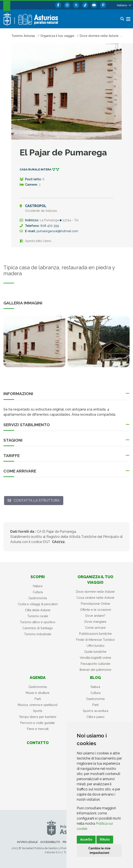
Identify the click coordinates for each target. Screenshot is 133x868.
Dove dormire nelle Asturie (95, 592)
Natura (38, 586)
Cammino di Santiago (38, 628)
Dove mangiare (95, 622)
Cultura (38, 592)
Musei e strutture (38, 693)
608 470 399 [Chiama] (50, 226)
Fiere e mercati (38, 729)
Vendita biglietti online (95, 658)
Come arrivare (95, 628)
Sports (38, 711)
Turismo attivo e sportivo (38, 622)
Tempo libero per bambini (38, 717)
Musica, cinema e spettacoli (38, 705)
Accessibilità (50, 842)
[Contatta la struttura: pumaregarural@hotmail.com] (34, 501)
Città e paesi (95, 717)
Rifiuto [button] (105, 839)
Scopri (38, 577)
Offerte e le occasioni (95, 610)
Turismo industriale (38, 634)
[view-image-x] (34, 341)
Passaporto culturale (95, 664)
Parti (38, 699)
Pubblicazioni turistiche (95, 634)
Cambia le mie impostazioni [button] (99, 851)
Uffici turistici (95, 646)
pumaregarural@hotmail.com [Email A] (57, 231)
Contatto (38, 743)
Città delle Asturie (38, 610)
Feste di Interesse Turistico (95, 640)
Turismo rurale (38, 616)
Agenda (38, 678)
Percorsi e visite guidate (38, 723)
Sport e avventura (95, 711)
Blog (95, 678)
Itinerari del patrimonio (95, 670)
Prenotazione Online (95, 604)
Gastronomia (38, 598)
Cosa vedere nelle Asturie (95, 598)
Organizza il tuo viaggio (95, 580)
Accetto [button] (86, 839)
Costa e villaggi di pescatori (38, 604)
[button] (124, 5)
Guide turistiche (95, 652)
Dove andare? (95, 616)
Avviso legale (27, 842)
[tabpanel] (34, 344)
